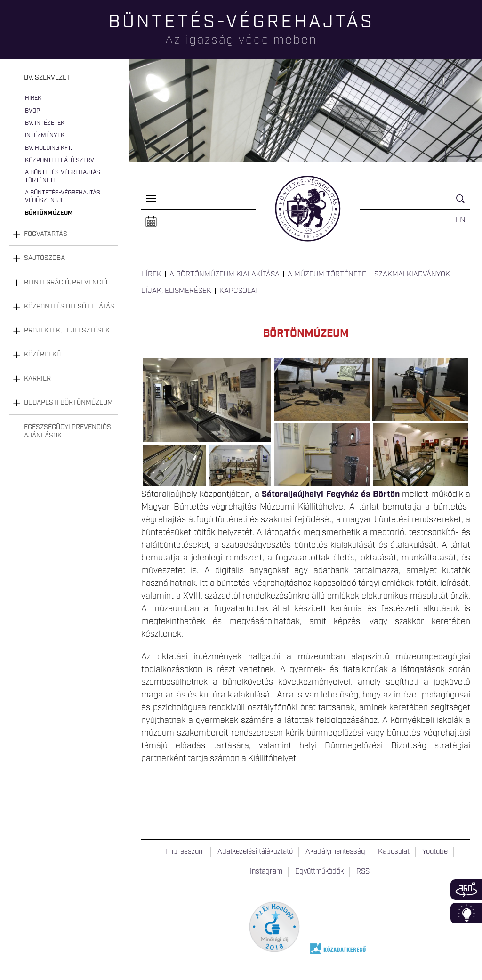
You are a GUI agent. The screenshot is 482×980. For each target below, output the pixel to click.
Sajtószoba (44, 258)
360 (466, 890)
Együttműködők (319, 872)
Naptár (151, 222)
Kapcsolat (239, 291)
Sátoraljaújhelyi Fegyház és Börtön (330, 494)
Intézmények (45, 135)
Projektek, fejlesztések (67, 331)
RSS (363, 872)
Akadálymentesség (335, 852)
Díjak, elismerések (176, 291)
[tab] (64, 78)
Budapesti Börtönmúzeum (68, 403)
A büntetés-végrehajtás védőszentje (63, 197)
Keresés (463, 203)
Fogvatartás (46, 234)
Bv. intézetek (45, 123)
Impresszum (185, 852)
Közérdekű (42, 355)
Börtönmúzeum (49, 213)
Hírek (33, 98)
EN (460, 220)
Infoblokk (466, 913)
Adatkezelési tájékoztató (255, 852)
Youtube (435, 852)
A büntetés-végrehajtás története (63, 176)
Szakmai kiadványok (412, 275)
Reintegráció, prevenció (66, 283)
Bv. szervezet (47, 78)
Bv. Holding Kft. (48, 148)
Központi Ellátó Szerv (60, 160)
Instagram (266, 872)
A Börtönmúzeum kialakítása (225, 275)
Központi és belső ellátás (69, 307)
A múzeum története (327, 275)
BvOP (32, 111)
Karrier (37, 379)
